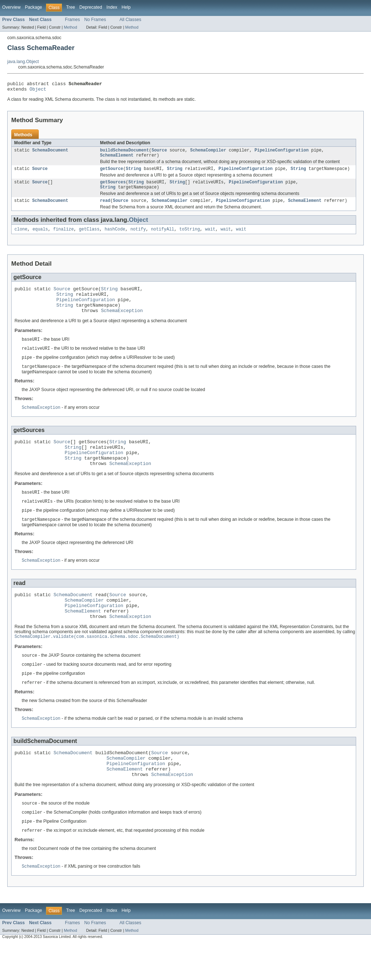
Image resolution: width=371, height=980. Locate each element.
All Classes (130, 20)
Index (112, 7)
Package (34, 7)
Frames (72, 20)
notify (138, 236)
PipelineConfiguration (281, 153)
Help (126, 7)
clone (21, 236)
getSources (113, 187)
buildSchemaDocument (124, 153)
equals (40, 236)
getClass (89, 236)
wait (210, 236)
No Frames (95, 20)
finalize (64, 236)
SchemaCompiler (208, 153)
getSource (112, 173)
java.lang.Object (23, 62)
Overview (11, 7)
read (105, 207)
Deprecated (91, 7)
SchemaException (122, 323)
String (134, 173)
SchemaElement (117, 159)
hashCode (115, 236)
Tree (70, 7)
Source (159, 153)
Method (70, 27)
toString (190, 236)
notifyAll (163, 236)
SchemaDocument (50, 153)
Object (38, 91)
